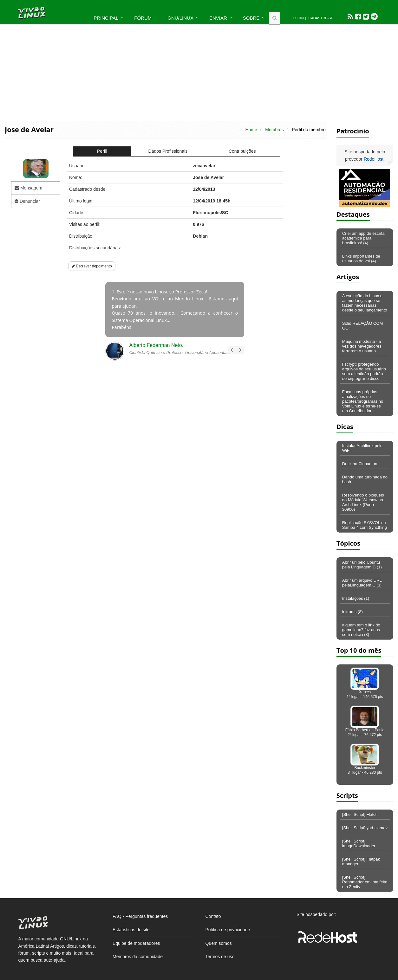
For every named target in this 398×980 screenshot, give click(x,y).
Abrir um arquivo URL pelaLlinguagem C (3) (362, 583)
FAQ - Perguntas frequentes (140, 916)
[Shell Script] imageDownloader (359, 843)
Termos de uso (220, 957)
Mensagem (28, 188)
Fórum (143, 18)
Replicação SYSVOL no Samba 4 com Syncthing (365, 525)
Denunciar (27, 201)
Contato (213, 916)
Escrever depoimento (92, 266)
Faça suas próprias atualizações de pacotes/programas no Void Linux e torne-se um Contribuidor (363, 401)
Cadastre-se (321, 18)
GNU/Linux (180, 18)
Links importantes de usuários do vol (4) (361, 259)
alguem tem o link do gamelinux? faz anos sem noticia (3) (361, 630)
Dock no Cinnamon (360, 464)
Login (298, 18)
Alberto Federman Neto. (156, 345)
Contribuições (242, 151)
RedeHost (374, 159)
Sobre (251, 18)
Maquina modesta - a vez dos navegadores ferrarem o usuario (362, 346)
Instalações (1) (356, 598)
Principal (106, 18)
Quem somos (219, 943)
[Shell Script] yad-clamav (365, 828)
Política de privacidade (228, 930)
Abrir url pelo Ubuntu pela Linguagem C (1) (362, 565)
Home (251, 130)
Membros (274, 130)
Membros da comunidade (138, 957)
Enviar (218, 18)
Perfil (102, 151)
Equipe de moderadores (136, 943)
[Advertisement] (199, 72)
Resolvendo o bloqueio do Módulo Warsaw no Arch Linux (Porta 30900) (363, 502)
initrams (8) (352, 612)
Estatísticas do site (131, 930)
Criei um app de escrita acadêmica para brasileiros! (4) (363, 238)
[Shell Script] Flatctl (360, 814)
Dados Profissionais (168, 151)
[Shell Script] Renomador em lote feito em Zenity (365, 882)
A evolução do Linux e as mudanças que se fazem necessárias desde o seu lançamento (365, 303)
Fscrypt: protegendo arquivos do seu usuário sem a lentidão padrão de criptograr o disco (364, 371)
